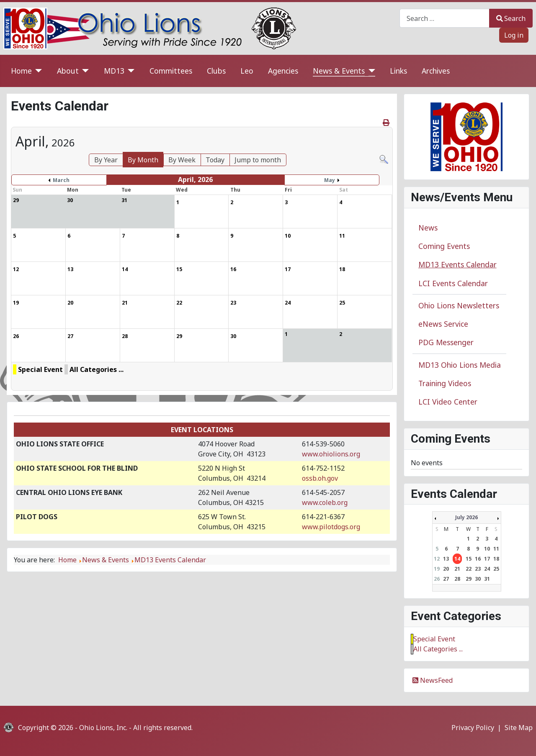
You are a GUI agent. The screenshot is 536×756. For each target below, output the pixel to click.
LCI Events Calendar (453, 283)
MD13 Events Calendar (457, 264)
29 (469, 579)
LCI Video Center (448, 402)
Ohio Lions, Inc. (103, 728)
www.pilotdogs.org (331, 527)
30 (478, 579)
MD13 (114, 71)
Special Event (40, 369)
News (428, 228)
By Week (182, 160)
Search (511, 18)
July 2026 (466, 517)
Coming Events (444, 246)
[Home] (37, 71)
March (61, 180)
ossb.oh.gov (320, 478)
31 (487, 579)
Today (215, 160)
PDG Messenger (446, 342)
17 (487, 559)
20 (446, 569)
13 (446, 559)
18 (496, 559)
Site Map (519, 728)
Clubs (216, 71)
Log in (514, 35)
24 (487, 569)
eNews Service (443, 324)
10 (487, 549)
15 (469, 559)
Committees (171, 71)
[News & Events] (370, 71)
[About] (84, 71)
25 (496, 569)
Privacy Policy (473, 728)
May (330, 180)
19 (437, 569)
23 (478, 569)
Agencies (283, 71)
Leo (247, 71)
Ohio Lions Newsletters (459, 305)
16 (478, 559)
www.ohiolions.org (331, 454)
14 (457, 559)
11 (496, 549)
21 (457, 569)
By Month (143, 160)
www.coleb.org (325, 502)
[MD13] (130, 71)
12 (437, 559)
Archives (436, 71)
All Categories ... (97, 369)
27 (446, 579)
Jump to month (258, 160)
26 (437, 579)
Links (398, 71)
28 (457, 579)
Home (21, 71)
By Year (106, 160)
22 (469, 569)
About (68, 71)
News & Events (339, 71)
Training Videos (445, 383)
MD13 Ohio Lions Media (460, 365)
